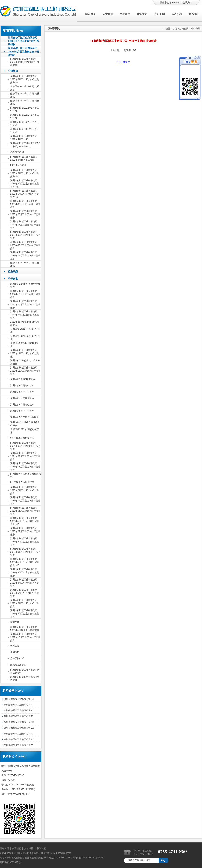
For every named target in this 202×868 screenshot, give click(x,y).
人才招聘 (177, 14)
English (176, 3)
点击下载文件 (123, 62)
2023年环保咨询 (18, 165)
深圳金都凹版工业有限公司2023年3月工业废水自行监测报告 (25, 614)
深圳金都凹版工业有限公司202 (19, 699)
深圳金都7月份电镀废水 (22, 398)
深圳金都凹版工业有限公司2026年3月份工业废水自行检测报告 (24, 52)
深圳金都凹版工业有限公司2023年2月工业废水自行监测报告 (25, 490)
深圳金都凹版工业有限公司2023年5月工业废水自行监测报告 (25, 542)
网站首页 (91, 14)
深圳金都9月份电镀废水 (22, 386)
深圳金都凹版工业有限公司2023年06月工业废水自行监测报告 (25, 204)
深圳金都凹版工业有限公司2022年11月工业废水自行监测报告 (25, 371)
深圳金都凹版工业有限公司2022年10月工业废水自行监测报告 (25, 637)
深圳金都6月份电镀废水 (22, 405)
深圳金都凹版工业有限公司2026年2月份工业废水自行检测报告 (24, 41)
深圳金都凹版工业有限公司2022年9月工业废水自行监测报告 (25, 315)
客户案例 (159, 14)
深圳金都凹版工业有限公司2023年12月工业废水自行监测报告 (25, 467)
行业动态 (13, 271)
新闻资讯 (142, 14)
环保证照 (15, 646)
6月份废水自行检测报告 (22, 438)
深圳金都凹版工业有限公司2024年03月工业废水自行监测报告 (25, 446)
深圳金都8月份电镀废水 (22, 392)
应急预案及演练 (18, 665)
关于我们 (108, 14)
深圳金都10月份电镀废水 (23, 379)
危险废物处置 (17, 658)
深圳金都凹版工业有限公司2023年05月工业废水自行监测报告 (25, 256)
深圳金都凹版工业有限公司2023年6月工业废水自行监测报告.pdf (25, 79)
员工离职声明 (17, 152)
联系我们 (187, 3)
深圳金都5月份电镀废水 (22, 411)
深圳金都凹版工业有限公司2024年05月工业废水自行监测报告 (25, 304)
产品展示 (125, 14)
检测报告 (15, 652)
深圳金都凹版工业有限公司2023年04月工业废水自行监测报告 (25, 531)
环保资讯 (13, 279)
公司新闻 (13, 71)
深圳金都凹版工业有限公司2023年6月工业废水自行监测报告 (25, 583)
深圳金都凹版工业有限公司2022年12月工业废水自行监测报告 (25, 294)
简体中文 (165, 3)
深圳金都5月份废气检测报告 (24, 417)
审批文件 (15, 622)
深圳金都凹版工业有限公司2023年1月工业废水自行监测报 (25, 353)
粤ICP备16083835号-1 (11, 862)
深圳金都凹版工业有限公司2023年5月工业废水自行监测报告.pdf (25, 521)
